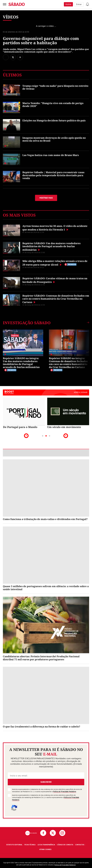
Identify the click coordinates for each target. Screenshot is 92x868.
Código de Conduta (65, 845)
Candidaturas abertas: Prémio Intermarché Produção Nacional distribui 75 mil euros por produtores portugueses (41, 658)
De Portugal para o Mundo (20, 427)
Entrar (79, 4)
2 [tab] (46, 436)
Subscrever (46, 782)
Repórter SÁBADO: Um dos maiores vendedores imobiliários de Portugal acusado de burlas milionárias (51, 246)
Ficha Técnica (30, 845)
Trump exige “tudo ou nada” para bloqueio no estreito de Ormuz (55, 87)
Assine (68, 4)
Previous (26, 436)
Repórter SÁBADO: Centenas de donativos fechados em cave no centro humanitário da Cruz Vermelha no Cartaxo (56, 299)
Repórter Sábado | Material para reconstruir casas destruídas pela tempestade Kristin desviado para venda (53, 175)
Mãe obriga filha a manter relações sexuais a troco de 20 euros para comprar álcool (55, 263)
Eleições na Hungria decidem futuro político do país (54, 120)
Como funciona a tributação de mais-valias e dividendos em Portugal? (45, 519)
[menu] (5, 4)
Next (66, 436)
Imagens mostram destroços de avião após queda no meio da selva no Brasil (54, 139)
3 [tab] (50, 436)
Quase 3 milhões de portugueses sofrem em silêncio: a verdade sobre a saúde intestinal (46, 588)
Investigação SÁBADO (27, 323)
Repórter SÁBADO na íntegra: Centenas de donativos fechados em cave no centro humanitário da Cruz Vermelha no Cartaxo (68, 363)
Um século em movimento (64, 427)
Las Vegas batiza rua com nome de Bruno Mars (51, 155)
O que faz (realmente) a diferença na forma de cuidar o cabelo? (41, 727)
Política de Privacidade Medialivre (65, 792)
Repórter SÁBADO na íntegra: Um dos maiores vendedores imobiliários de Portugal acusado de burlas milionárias (21, 363)
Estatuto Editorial (14, 845)
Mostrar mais (46, 198)
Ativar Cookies (45, 849)
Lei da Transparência (46, 845)
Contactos (80, 845)
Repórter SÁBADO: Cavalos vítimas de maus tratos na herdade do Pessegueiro (55, 280)
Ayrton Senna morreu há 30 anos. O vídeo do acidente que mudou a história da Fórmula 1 (55, 228)
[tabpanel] (24, 413)
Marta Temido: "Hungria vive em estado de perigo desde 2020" (53, 105)
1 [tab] (43, 436)
